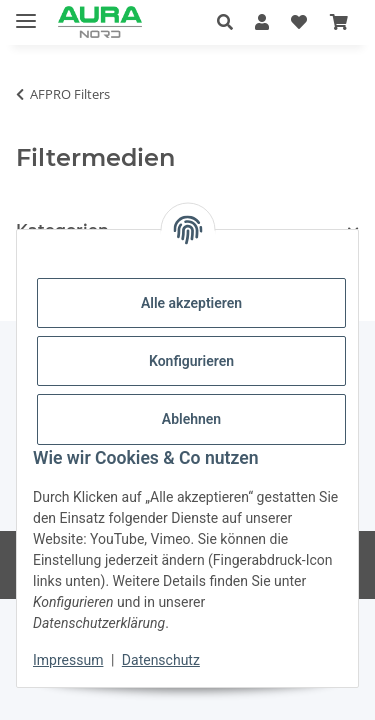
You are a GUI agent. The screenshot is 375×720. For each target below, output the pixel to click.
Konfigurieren (191, 361)
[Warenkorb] (339, 22)
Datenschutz (161, 660)
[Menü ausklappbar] (26, 12)
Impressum (68, 660)
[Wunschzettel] (299, 22)
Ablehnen (191, 419)
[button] (230, 22)
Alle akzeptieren (191, 303)
